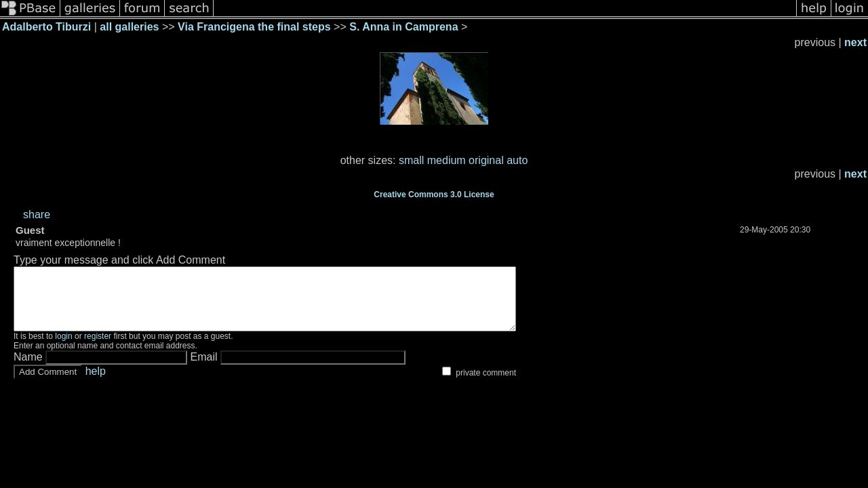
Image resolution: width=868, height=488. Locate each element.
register (98, 348)
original (486, 160)
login (63, 348)
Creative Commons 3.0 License (434, 195)
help (96, 383)
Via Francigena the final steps (254, 27)
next (855, 42)
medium (447, 160)
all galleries (129, 27)
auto (517, 160)
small (411, 160)
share (37, 215)
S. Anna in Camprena (403, 27)
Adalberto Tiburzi (46, 27)
